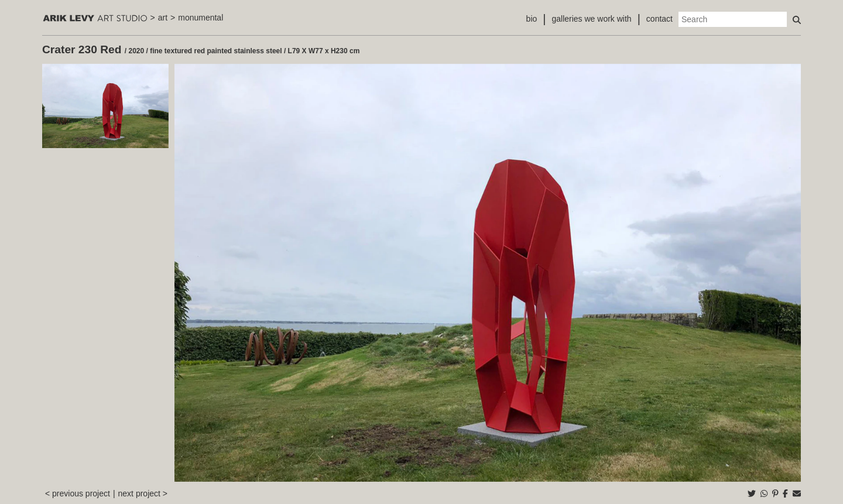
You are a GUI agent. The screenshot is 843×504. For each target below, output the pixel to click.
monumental (201, 18)
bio (532, 19)
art (163, 18)
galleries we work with (591, 19)
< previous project (78, 493)
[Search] (733, 19)
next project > (143, 493)
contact (659, 19)
